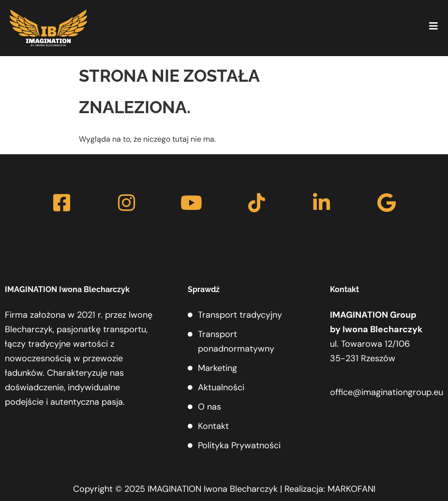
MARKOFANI (351, 489)
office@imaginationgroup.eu (387, 392)
